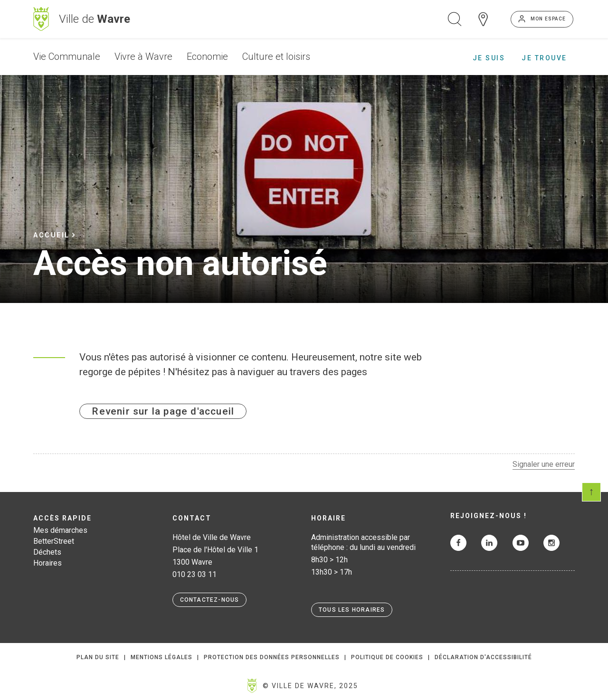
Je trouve (544, 58)
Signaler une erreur (544, 464)
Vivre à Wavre (143, 57)
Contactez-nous (210, 600)
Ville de (95, 19)
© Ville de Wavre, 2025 (310, 686)
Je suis (489, 58)
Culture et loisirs (276, 57)
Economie (207, 57)
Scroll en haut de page (591, 492)
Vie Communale (67, 57)
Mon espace (548, 19)
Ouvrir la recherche (455, 19)
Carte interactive (483, 19)
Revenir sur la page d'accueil (163, 411)
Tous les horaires (352, 610)
